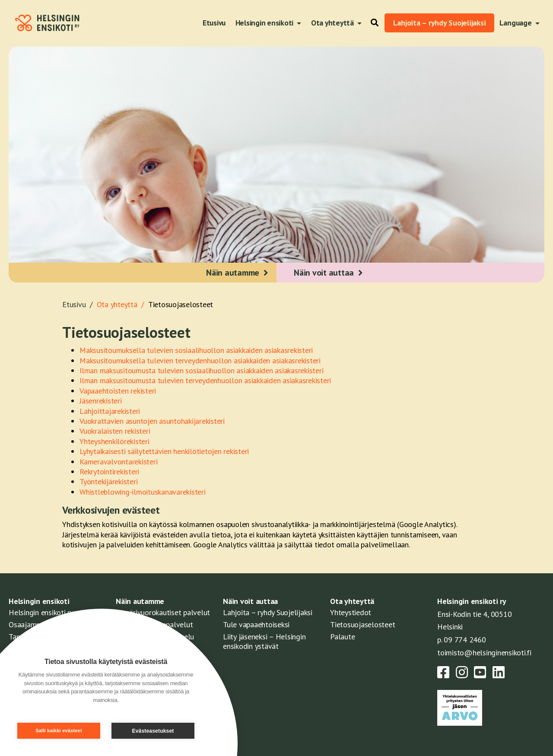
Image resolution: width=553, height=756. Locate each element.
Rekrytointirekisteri (109, 472)
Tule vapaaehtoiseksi (256, 624)
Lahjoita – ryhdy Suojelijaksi (440, 23)
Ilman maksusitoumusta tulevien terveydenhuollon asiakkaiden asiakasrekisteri (205, 380)
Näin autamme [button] (233, 273)
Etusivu (214, 23)
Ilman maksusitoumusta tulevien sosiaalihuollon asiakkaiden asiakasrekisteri (201, 370)
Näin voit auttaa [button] (324, 273)
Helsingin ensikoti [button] (265, 23)
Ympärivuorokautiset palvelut (163, 612)
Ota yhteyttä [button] (333, 23)
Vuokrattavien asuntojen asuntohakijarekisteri (152, 421)
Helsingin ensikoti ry (41, 612)
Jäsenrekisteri (101, 401)
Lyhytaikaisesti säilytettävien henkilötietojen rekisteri (164, 451)
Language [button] (516, 23)
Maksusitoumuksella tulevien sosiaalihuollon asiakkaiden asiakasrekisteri (196, 350)
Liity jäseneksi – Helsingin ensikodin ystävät (264, 641)
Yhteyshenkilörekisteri (114, 441)
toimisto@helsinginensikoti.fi (484, 653)
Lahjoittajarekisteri (110, 411)
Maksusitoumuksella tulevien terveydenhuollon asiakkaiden (176, 361)
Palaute (342, 637)
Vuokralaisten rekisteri (115, 431)
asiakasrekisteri (296, 361)
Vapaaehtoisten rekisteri (118, 391)
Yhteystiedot (351, 612)
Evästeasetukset (153, 731)
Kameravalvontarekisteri (118, 462)
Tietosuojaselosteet (181, 304)
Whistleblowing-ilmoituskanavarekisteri (143, 492)
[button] (372, 23)
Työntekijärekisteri (108, 481)
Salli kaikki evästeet (59, 731)
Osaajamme (27, 624)
